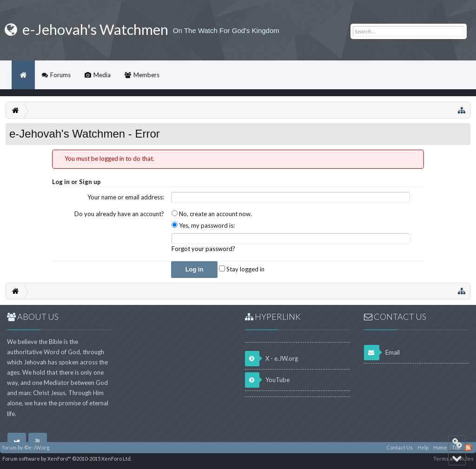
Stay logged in (242, 269)
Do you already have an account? (119, 214)
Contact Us (400, 447)
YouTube (267, 380)
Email (382, 353)
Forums (60, 75)
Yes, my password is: (203, 225)
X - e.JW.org (271, 359)
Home (23, 75)
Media (102, 75)
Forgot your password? (203, 249)
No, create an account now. (212, 214)
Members (146, 75)
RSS (468, 448)
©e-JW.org (37, 447)
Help (423, 447)
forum (10, 447)
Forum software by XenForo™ (67, 459)
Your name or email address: (126, 197)
